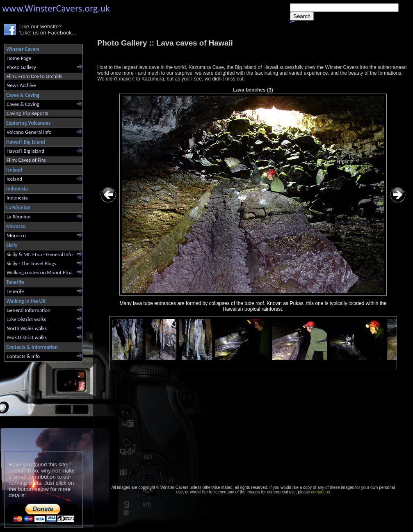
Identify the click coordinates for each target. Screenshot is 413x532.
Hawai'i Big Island (25, 151)
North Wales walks (27, 328)
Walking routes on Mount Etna (40, 272)
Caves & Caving (23, 104)
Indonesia (17, 198)
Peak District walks (27, 337)
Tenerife (15, 291)
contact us (321, 492)
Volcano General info (29, 132)
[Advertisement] (40, 405)
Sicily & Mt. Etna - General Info (40, 254)
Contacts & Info (23, 356)
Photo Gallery (21, 67)
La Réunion (18, 217)
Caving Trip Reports (27, 113)
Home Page (19, 58)
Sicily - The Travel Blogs (31, 263)
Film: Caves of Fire (26, 160)
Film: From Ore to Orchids (34, 76)
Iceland (14, 179)
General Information (29, 310)
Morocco (16, 235)
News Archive (21, 85)
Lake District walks (26, 319)
